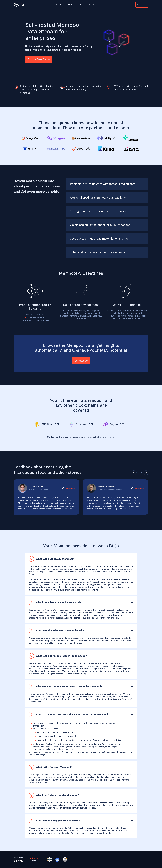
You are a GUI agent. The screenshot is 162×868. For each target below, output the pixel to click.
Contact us (142, 5)
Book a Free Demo (39, 59)
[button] (47, 5)
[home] (20, 5)
